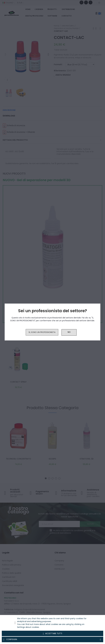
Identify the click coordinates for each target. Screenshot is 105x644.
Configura (52, 639)
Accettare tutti (52, 634)
